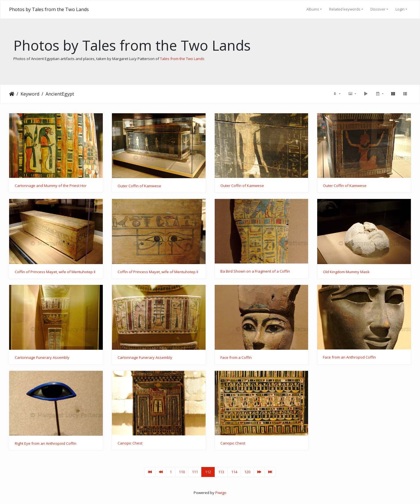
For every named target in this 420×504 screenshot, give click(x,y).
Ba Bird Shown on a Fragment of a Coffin (255, 271)
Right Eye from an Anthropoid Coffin (46, 444)
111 (195, 472)
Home (12, 94)
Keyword (30, 94)
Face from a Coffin (236, 358)
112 (208, 472)
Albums (313, 9)
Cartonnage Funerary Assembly (42, 358)
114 (234, 472)
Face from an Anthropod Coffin (349, 357)
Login (400, 9)
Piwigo (221, 493)
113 (221, 472)
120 (247, 472)
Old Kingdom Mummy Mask (346, 272)
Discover (378, 9)
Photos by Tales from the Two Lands (49, 9)
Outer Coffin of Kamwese (139, 186)
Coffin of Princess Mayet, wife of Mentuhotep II (55, 272)
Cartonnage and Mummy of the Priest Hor (51, 186)
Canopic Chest (130, 443)
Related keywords (345, 9)
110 (182, 472)
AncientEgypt (60, 94)
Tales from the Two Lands (182, 59)
